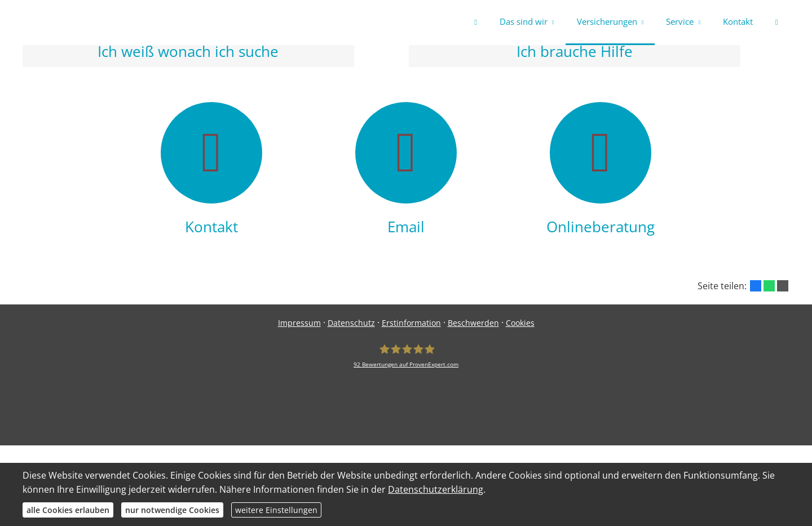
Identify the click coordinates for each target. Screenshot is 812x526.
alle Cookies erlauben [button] (68, 510)
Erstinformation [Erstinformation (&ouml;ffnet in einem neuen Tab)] (411, 326)
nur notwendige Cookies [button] (172, 510)
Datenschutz (351, 326)
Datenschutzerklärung (436, 489)
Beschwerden (473, 326)
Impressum (299, 326)
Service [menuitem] (680, 21)
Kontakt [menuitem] (738, 21)
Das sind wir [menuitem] (524, 21)
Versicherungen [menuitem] (607, 21)
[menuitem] (476, 23)
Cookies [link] (520, 326)
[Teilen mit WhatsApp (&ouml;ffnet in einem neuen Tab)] (769, 288)
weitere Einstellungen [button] (276, 510)
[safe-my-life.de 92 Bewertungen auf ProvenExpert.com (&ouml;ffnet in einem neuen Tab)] (406, 359)
